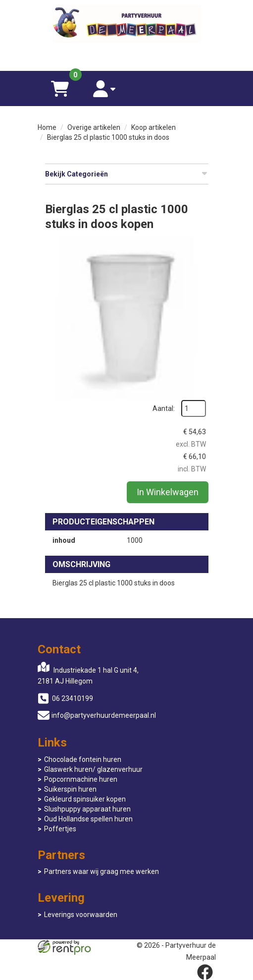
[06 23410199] (127, 56)
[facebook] (205, 972)
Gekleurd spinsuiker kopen (85, 799)
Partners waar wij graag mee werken (101, 871)
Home (47, 127)
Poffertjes (60, 829)
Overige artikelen (94, 127)
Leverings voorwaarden (81, 915)
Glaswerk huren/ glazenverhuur (93, 769)
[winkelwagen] (60, 88)
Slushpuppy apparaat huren (87, 809)
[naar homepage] (127, 25)
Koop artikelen (153, 127)
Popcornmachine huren (81, 779)
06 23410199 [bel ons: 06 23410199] (73, 698)
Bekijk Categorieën (127, 173)
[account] (104, 88)
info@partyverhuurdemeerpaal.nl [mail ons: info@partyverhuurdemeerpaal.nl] (104, 715)
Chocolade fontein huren (83, 759)
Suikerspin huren (70, 789)
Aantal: (164, 408)
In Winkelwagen (168, 492)
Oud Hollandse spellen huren (88, 819)
